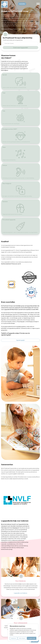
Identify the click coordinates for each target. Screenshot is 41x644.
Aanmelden (22, 4)
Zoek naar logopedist (21, 48)
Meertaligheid (7, 183)
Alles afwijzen (22, 638)
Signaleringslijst (20, 340)
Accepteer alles (32, 638)
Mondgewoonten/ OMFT (10, 129)
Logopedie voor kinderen (20, 593)
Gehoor (5, 165)
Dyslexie (5, 202)
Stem (4, 147)
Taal (4, 93)
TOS (4, 111)
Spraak (5, 75)
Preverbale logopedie (9, 220)
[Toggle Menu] (38, 4)
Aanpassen (13, 638)
